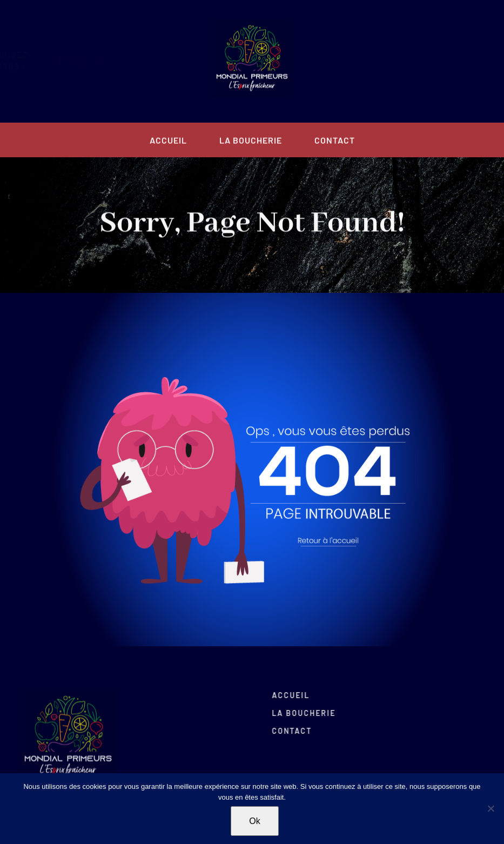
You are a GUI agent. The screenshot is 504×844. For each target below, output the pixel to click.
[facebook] (68, 61)
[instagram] (88, 61)
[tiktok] (108, 61)
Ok (254, 821)
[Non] (490, 808)
